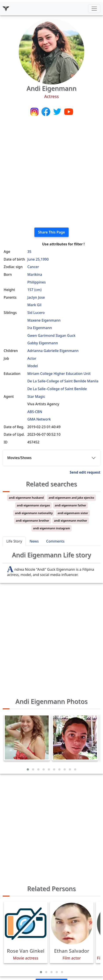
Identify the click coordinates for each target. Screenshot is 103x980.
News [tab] (34, 541)
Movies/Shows (19, 458)
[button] (28, 769)
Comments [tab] (55, 541)
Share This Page (52, 232)
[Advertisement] (51, 172)
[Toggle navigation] (94, 9)
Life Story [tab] (14, 541)
